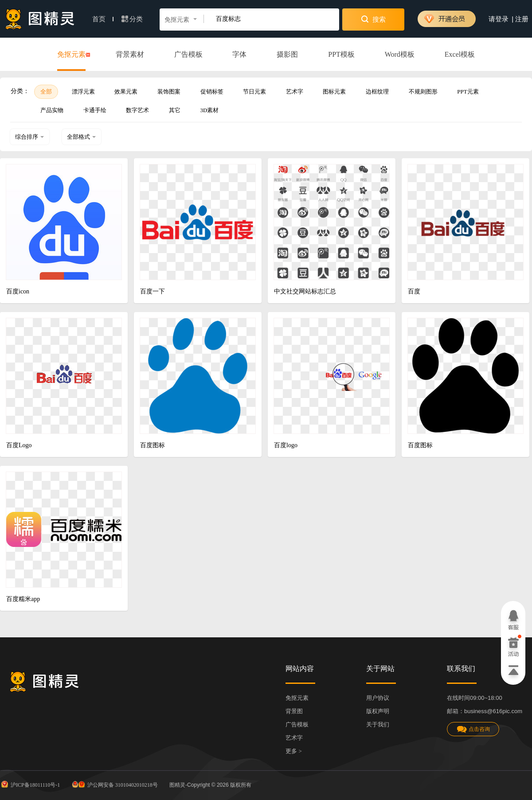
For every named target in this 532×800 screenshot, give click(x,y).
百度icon (18, 291)
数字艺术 (137, 110)
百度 (414, 291)
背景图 (294, 711)
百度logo (286, 445)
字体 (239, 54)
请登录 (499, 19)
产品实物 (52, 110)
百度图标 (153, 445)
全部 (46, 92)
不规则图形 (423, 92)
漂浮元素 (83, 92)
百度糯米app (23, 599)
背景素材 (130, 54)
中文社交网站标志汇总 (305, 291)
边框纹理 (377, 92)
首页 (103, 19)
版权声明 (378, 711)
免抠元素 (71, 55)
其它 (175, 110)
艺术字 (295, 92)
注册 (522, 19)
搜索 (374, 19)
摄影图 (287, 54)
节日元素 (254, 92)
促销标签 (212, 92)
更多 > (294, 751)
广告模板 (188, 54)
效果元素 (126, 92)
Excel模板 (460, 54)
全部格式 (82, 137)
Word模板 (400, 54)
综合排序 (30, 137)
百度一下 (153, 291)
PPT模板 (341, 54)
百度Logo (19, 445)
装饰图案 (169, 92)
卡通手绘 (95, 110)
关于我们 (378, 724)
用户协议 (378, 698)
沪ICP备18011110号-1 (30, 784)
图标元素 (334, 92)
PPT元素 (468, 92)
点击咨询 (473, 729)
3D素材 (210, 110)
